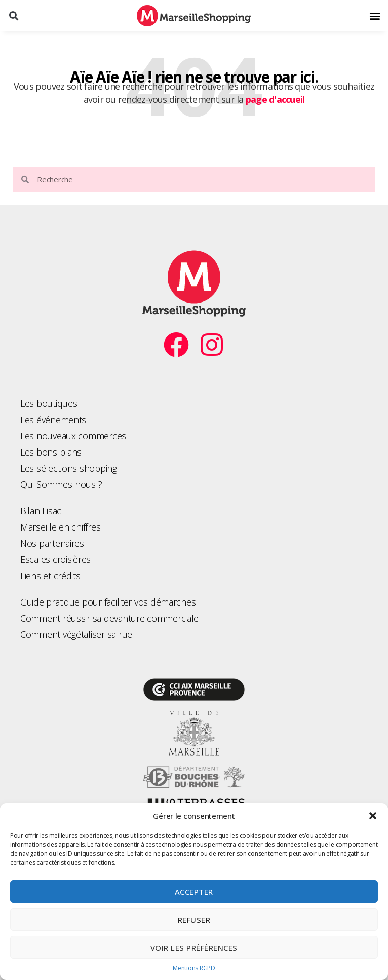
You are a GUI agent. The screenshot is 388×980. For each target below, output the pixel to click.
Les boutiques (49, 403)
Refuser (194, 920)
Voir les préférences (194, 948)
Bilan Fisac (41, 511)
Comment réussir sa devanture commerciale (109, 618)
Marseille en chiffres (60, 527)
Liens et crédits (50, 576)
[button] (373, 816)
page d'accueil (275, 99)
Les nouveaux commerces (73, 436)
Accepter (194, 892)
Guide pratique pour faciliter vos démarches (108, 602)
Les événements (53, 420)
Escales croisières (55, 559)
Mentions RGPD (194, 968)
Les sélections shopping (69, 468)
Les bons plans (51, 452)
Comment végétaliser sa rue (76, 634)
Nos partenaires (52, 543)
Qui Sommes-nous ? (61, 484)
